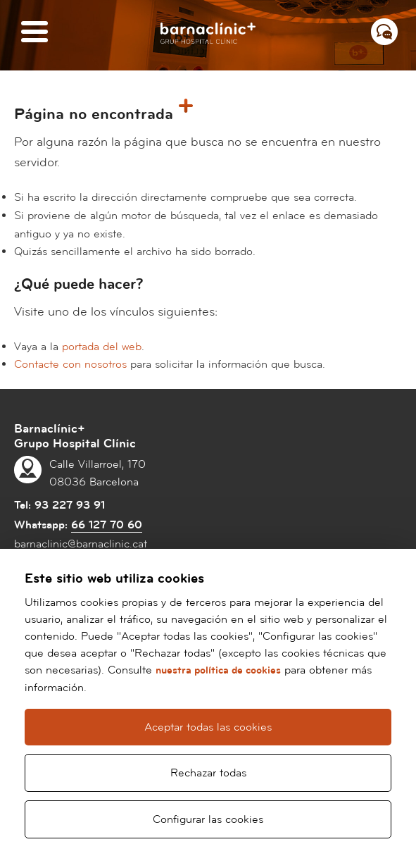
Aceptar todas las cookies (208, 727)
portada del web (102, 347)
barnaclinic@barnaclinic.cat (81, 544)
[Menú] (34, 33)
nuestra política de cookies (218, 670)
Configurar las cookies (208, 819)
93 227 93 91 (70, 505)
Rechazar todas (208, 773)
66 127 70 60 (107, 525)
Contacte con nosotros (70, 364)
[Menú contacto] (384, 32)
